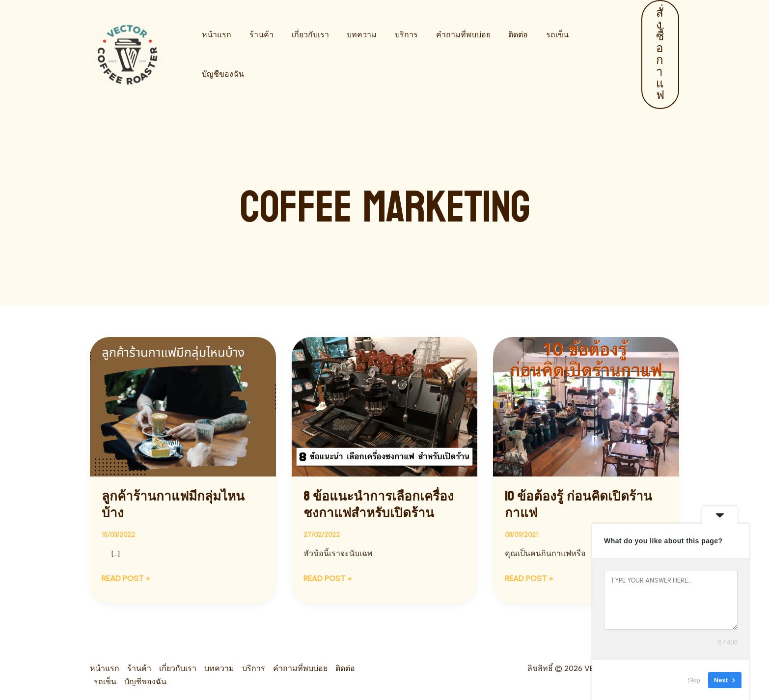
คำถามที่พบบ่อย (451, 54)
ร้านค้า (258, 54)
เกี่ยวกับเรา (304, 54)
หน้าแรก (216, 54)
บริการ (396, 54)
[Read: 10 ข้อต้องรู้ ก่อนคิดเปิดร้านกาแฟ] (586, 406)
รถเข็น (540, 54)
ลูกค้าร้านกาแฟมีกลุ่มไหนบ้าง (173, 505)
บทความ (354, 54)
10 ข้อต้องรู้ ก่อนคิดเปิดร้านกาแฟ (578, 505)
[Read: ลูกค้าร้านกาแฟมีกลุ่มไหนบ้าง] (183, 406)
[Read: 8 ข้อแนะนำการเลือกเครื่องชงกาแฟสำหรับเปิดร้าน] (385, 406)
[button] (658, 55)
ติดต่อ (503, 54)
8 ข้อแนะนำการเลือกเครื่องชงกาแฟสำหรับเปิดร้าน (379, 505)
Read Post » (126, 578)
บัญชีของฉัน (588, 54)
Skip (694, 680)
